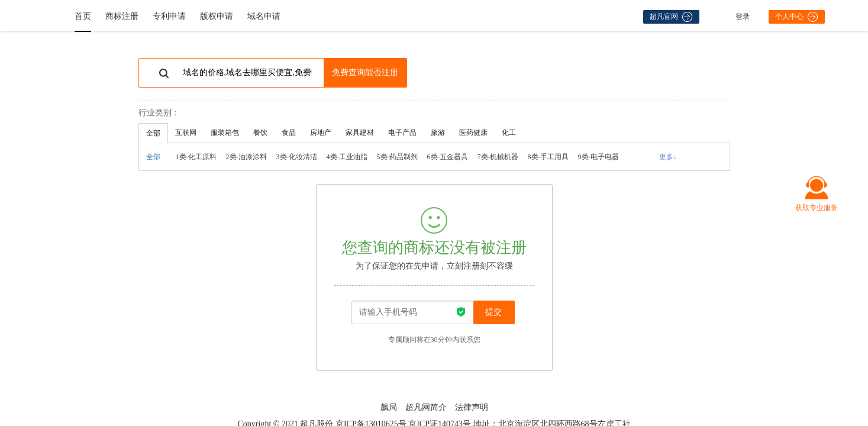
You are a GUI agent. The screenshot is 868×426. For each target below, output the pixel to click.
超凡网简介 (426, 407)
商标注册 (122, 16)
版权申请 (217, 16)
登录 (743, 17)
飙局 (389, 407)
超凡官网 (671, 17)
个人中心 (796, 17)
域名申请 (264, 16)
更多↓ (668, 157)
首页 (83, 16)
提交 (493, 312)
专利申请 (169, 16)
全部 (153, 157)
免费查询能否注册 (365, 72)
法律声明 (472, 407)
